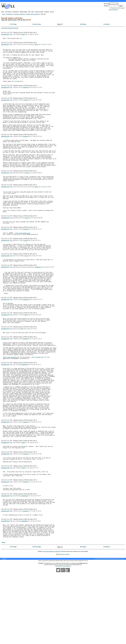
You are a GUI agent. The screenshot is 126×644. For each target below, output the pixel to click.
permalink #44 (5, 502)
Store (33, 12)
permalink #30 (5, 152)
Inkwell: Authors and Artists (33, 14)
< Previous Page (36, 24)
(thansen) (38, 300)
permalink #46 (5, 530)
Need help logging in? (113, 10)
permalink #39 (5, 355)
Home (3, 12)
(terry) (26, 288)
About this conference (19, 14)
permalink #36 (5, 288)
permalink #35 (5, 271)
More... (4, 614)
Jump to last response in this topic (10, 28)
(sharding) (25, 411)
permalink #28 (5, 96)
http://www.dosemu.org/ (23, 263)
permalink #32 (5, 210)
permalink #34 (5, 258)
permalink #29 (5, 110)
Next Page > (83, 24)
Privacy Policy (59, 637)
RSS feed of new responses (64, 626)
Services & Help (39, 12)
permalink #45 (5, 515)
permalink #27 (5, 45)
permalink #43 (5, 479)
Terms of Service (67, 637)
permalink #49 (5, 578)
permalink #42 (5, 411)
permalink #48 (5, 561)
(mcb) (26, 109)
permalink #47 (5, 546)
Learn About (8, 12)
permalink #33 (5, 246)
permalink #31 (5, 194)
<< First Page (13, 24)
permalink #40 (5, 371)
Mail (29, 12)
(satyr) (27, 194)
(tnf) (22, 371)
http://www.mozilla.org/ (11, 403)
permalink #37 (5, 300)
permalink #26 (5, 34)
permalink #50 (5, 589)
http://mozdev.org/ (38, 403)
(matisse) (26, 95)
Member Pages (23, 12)
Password (47, 12)
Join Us (52, 12)
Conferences (16, 12)
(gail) (23, 34)
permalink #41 (5, 381)
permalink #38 (5, 338)
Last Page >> (107, 24)
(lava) (36, 45)
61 (11, 34)
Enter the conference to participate (52, 623)
